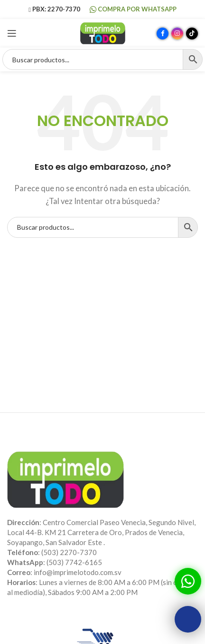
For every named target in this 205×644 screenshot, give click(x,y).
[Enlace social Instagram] (177, 34)
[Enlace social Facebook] (163, 34)
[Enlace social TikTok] (192, 34)
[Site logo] (103, 32)
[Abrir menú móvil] (12, 33)
